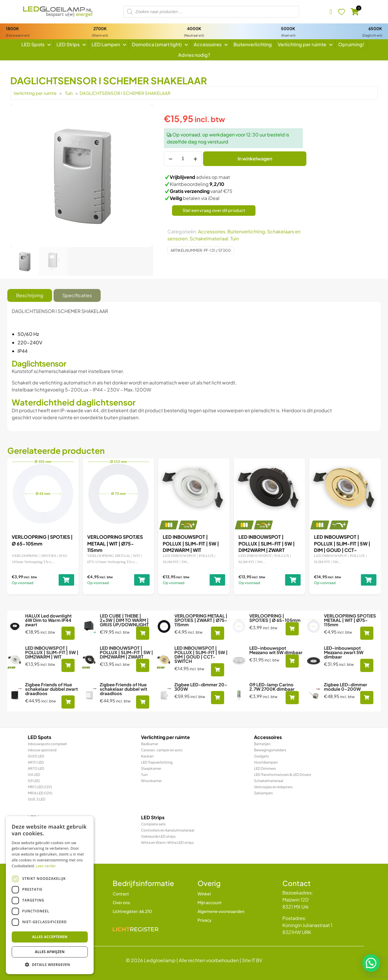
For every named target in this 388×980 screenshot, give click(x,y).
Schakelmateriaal (209, 238)
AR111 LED (36, 762)
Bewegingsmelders (270, 750)
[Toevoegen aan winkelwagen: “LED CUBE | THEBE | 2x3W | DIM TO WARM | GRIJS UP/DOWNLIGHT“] (61, 580)
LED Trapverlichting (157, 762)
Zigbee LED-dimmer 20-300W (201, 687)
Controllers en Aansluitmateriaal (168, 830)
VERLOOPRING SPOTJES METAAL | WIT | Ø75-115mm (261, 543)
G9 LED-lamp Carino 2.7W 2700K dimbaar (272, 687)
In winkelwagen (255, 159)
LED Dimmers (265, 768)
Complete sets (153, 824)
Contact (121, 894)
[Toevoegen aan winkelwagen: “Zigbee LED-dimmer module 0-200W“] (367, 698)
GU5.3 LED (37, 799)
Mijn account (210, 902)
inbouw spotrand (42, 750)
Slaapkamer (151, 768)
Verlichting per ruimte (35, 93)
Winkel (204, 894)
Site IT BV (252, 960)
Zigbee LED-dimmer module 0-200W (346, 687)
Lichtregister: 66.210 (132, 911)
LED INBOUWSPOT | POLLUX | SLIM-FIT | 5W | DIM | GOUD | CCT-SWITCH (201, 654)
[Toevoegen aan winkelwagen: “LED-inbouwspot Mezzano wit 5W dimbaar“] (292, 661)
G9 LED (34, 781)
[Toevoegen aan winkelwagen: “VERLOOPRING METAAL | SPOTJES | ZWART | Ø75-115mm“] (137, 580)
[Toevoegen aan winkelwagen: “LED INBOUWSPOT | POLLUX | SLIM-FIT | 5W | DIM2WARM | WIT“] (364, 580)
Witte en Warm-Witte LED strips (167, 843)
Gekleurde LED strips (158, 836)
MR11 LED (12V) (40, 787)
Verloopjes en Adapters (273, 787)
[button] (371, 963)
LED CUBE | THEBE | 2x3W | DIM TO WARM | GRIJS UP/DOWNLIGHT (37, 543)
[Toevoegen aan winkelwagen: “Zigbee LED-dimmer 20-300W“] (218, 698)
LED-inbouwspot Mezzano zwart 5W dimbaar (344, 652)
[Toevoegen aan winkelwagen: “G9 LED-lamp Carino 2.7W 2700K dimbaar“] (292, 698)
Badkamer (150, 744)
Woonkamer (151, 781)
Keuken (147, 756)
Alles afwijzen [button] (50, 952)
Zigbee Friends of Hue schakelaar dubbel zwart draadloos (51, 689)
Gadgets (261, 756)
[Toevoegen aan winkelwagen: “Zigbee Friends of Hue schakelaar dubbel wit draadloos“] (143, 702)
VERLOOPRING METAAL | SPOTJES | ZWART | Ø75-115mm (111, 543)
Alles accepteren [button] (50, 937)
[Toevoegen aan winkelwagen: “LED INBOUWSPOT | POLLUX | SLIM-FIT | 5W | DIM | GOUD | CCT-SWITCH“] (218, 670)
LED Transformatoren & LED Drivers (283, 775)
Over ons (121, 902)
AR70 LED (36, 768)
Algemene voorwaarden (221, 911)
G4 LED (34, 775)
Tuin (69, 93)
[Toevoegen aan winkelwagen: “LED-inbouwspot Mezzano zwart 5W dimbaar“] (367, 665)
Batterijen (262, 744)
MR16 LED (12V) (40, 793)
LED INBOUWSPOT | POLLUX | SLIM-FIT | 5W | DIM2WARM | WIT (337, 543)
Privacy (205, 920)
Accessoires (212, 231)
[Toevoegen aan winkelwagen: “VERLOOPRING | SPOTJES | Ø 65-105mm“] (212, 580)
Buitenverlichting (246, 231)
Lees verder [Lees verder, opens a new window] (46, 866)
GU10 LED (36, 756)
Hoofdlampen (266, 762)
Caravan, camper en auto (162, 750)
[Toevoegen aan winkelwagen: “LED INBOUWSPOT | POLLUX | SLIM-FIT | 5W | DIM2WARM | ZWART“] (143, 665)
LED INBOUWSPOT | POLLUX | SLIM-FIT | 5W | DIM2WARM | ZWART (126, 652)
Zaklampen (263, 793)
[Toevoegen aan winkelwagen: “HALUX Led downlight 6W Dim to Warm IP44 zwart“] (68, 633)
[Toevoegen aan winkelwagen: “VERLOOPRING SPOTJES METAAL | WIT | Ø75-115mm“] (288, 580)
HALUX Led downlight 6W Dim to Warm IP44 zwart (48, 620)
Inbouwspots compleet (47, 744)
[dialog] (50, 895)
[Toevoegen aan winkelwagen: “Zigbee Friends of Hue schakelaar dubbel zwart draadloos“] (68, 702)
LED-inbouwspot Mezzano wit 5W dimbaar (276, 650)
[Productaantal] (183, 159)
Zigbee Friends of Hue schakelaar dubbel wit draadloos (123, 689)
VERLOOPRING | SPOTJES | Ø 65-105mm (275, 618)
